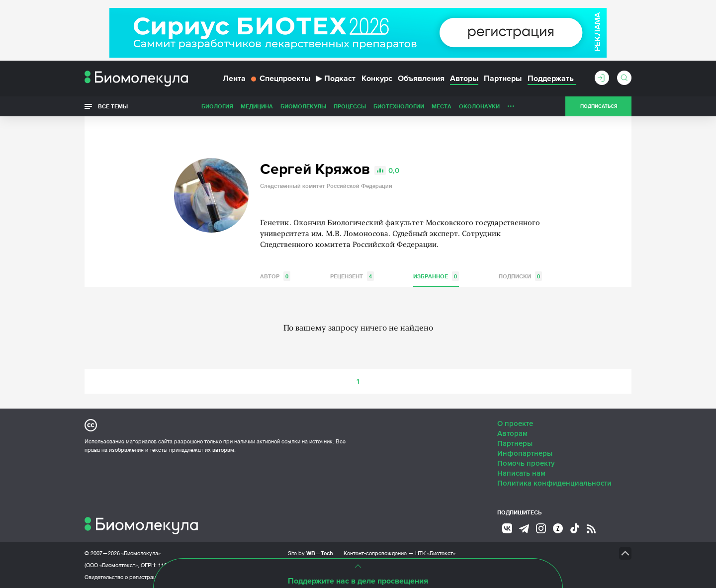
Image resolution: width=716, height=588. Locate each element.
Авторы (464, 79)
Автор (275, 276)
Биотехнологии (399, 106)
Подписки (520, 276)
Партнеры (503, 79)
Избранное (436, 276)
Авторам (512, 433)
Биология (217, 106)
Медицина (257, 106)
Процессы (350, 106)
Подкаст (336, 79)
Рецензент (352, 276)
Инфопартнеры (525, 453)
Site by (311, 553)
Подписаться (599, 106)
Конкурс (377, 79)
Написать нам (521, 473)
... (511, 104)
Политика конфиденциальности (554, 483)
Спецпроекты (281, 79)
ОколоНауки (479, 106)
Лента (234, 79)
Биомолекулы (303, 106)
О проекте (515, 423)
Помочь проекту (526, 463)
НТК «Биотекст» (435, 553)
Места (442, 106)
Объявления (421, 79)
